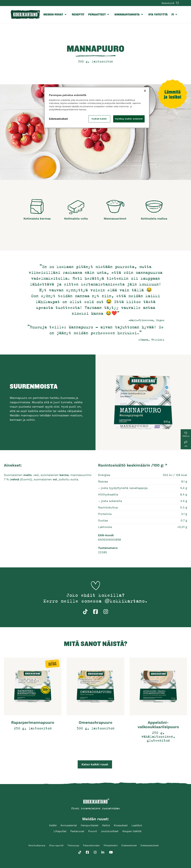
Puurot (93, 831)
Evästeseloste (129, 845)
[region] (97, 108)
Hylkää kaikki (99, 119)
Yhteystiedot (110, 845)
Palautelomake (91, 845)
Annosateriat (69, 825)
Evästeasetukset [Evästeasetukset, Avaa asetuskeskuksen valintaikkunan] (59, 119)
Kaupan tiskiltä (132, 831)
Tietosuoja (73, 845)
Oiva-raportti (56, 845)
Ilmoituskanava (37, 845)
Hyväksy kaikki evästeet (129, 119)
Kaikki (53, 825)
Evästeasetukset (150, 845)
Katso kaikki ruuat (95, 764)
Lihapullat (60, 831)
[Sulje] (145, 91)
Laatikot (137, 825)
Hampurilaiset (90, 825)
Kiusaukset (121, 825)
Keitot (106, 825)
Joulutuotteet (110, 831)
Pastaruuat (77, 831)
